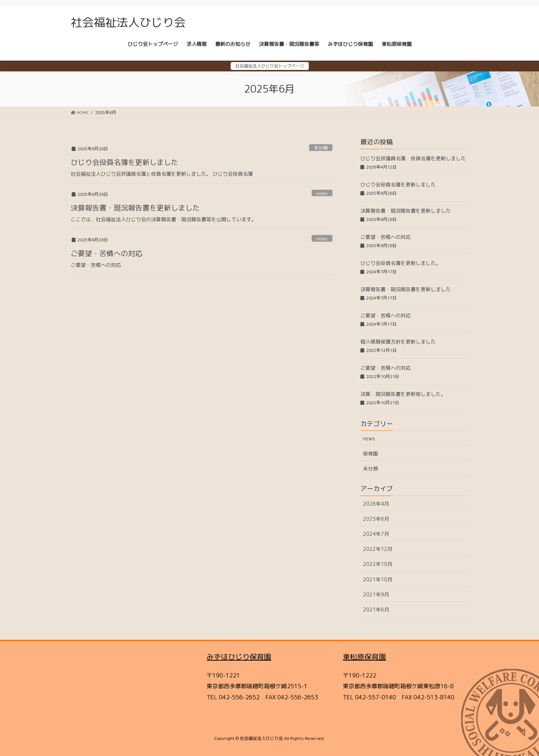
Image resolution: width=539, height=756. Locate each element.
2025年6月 (376, 519)
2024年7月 (376, 534)
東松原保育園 (364, 657)
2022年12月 (378, 549)
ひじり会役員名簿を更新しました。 (401, 263)
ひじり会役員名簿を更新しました (124, 162)
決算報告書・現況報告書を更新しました (135, 208)
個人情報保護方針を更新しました (398, 342)
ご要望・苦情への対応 (107, 253)
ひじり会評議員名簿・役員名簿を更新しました (413, 158)
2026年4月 (376, 504)
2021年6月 (376, 609)
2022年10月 (378, 564)
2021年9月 (376, 594)
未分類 (321, 148)
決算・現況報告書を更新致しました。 (403, 394)
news (322, 193)
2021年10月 (378, 579)
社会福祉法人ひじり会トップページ (270, 66)
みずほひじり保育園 (239, 657)
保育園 (370, 453)
